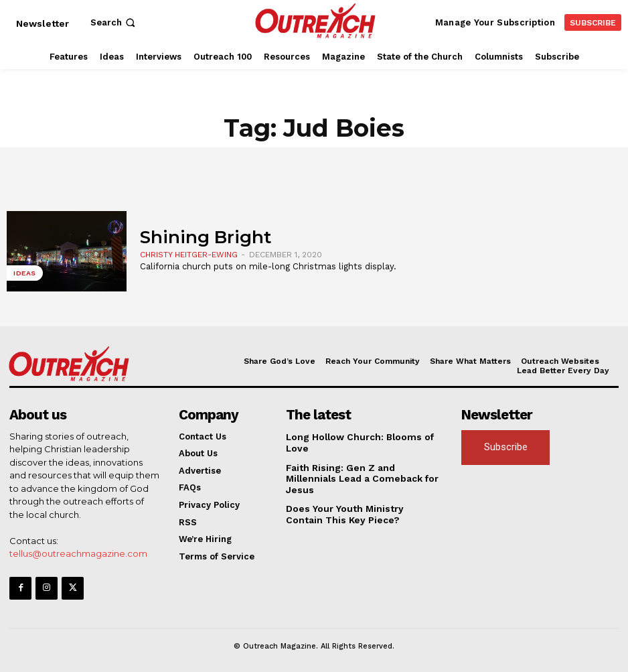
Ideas (24, 274)
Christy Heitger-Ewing (189, 255)
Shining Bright (206, 237)
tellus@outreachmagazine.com (78, 553)
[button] (114, 22)
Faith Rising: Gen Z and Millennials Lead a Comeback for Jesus (362, 472)
